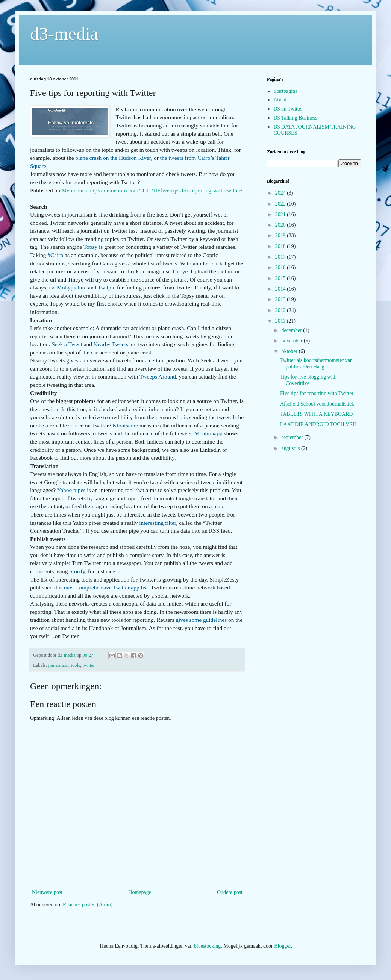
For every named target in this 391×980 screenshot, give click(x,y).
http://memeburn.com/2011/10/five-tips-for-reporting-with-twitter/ (165, 190)
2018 (281, 246)
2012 (281, 310)
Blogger (282, 946)
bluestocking (208, 946)
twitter (89, 665)
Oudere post (230, 892)
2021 (281, 214)
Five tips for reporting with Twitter (317, 393)
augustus (291, 448)
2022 (281, 204)
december (292, 330)
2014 (281, 289)
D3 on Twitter (288, 109)
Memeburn (74, 190)
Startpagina (286, 91)
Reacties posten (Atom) (88, 905)
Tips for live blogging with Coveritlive (308, 380)
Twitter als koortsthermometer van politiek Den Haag (316, 364)
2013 (281, 299)
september (293, 437)
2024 (281, 193)
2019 (281, 236)
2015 (281, 278)
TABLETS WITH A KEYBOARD (316, 414)
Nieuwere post (47, 892)
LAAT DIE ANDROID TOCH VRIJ (318, 424)
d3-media (64, 34)
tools (75, 665)
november (292, 341)
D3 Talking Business (296, 118)
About (280, 100)
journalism (58, 665)
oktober (290, 351)
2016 (281, 267)
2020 (281, 225)
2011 (281, 321)
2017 (281, 257)
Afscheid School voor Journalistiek (317, 404)
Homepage (140, 892)
